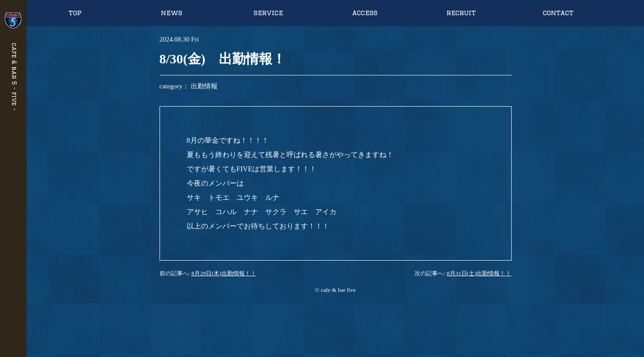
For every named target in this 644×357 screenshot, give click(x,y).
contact (558, 13)
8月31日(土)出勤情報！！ (479, 273)
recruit (461, 13)
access (365, 13)
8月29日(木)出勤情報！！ (224, 273)
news (172, 13)
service (268, 13)
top (75, 13)
